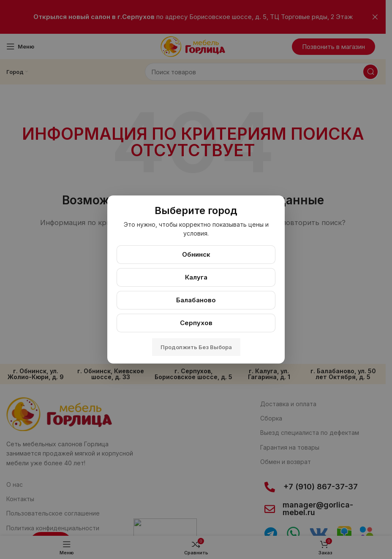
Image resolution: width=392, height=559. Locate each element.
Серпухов (196, 323)
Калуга (196, 277)
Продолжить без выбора (196, 347)
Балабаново (196, 300)
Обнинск (196, 254)
